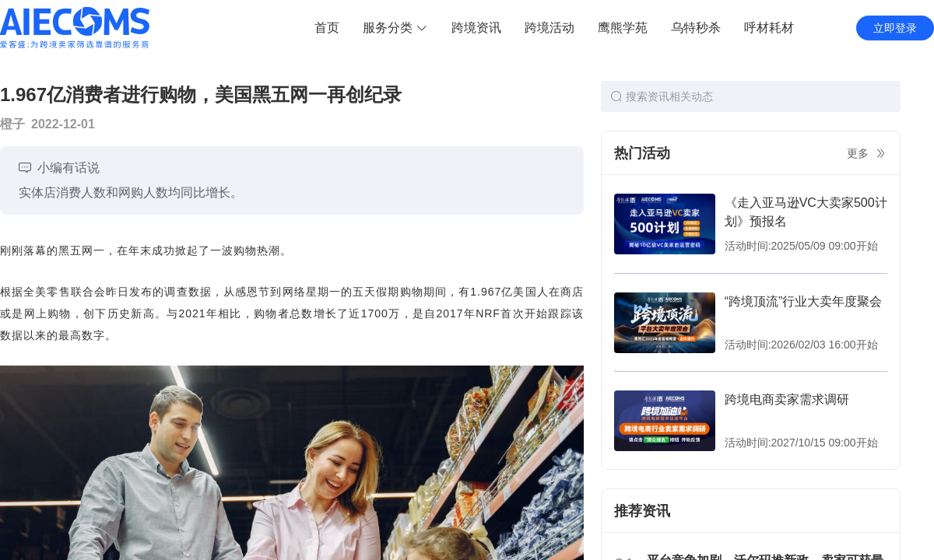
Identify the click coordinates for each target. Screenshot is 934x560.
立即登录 (895, 28)
